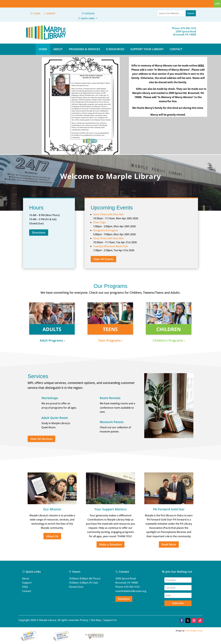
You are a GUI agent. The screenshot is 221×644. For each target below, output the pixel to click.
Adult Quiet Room (55, 418)
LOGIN (35, 14)
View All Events (103, 259)
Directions (39, 232)
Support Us (110, 620)
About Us (52, 536)
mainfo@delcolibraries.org (131, 591)
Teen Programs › (110, 340)
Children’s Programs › (169, 340)
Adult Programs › (52, 340)
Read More (169, 544)
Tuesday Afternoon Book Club (110, 246)
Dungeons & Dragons (106, 230)
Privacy (84, 620)
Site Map (96, 620)
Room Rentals (110, 398)
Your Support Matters (110, 509)
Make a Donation (110, 544)
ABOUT (58, 49)
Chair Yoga (99, 222)
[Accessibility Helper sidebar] (217, 4)
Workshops (50, 398)
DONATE (49, 14)
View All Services (41, 439)
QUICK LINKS (86, 18)
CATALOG (88, 14)
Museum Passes (112, 422)
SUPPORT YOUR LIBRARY (147, 49)
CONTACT (176, 49)
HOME (43, 49)
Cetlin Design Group (194, 631)
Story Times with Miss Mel (108, 214)
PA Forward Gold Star (169, 509)
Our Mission (52, 509)
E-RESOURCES (115, 49)
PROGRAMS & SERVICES (84, 49)
